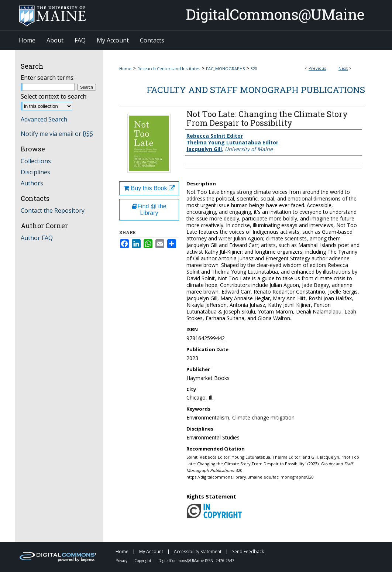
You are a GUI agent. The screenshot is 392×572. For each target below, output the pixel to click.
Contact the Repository (53, 210)
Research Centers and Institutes (169, 68)
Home (125, 68)
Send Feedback (248, 552)
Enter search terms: (48, 78)
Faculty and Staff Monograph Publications (256, 90)
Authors (32, 183)
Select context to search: (54, 96)
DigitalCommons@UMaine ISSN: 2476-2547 (196, 561)
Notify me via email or (57, 134)
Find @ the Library (149, 210)
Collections (36, 161)
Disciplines (35, 172)
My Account (152, 552)
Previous (317, 68)
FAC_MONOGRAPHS (225, 68)
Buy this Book (149, 188)
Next (343, 68)
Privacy (122, 561)
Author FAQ (37, 238)
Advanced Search (44, 119)
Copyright (143, 561)
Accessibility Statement (198, 552)
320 (254, 68)
